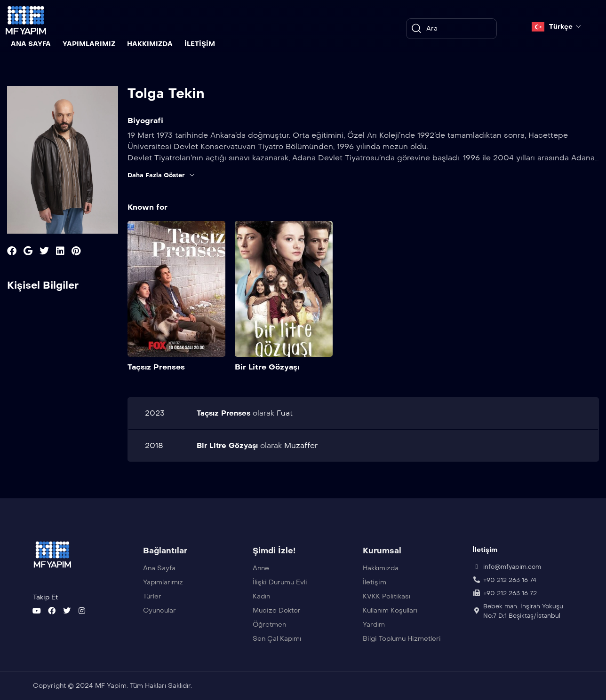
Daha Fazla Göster (163, 175)
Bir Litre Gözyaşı (267, 366)
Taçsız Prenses (156, 366)
